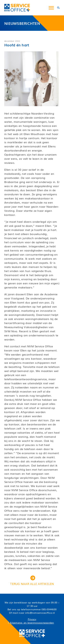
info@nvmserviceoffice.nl (40, 613)
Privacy (32, 619)
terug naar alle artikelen (32, 581)
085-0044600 (49, 609)
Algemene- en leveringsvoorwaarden (32, 623)
